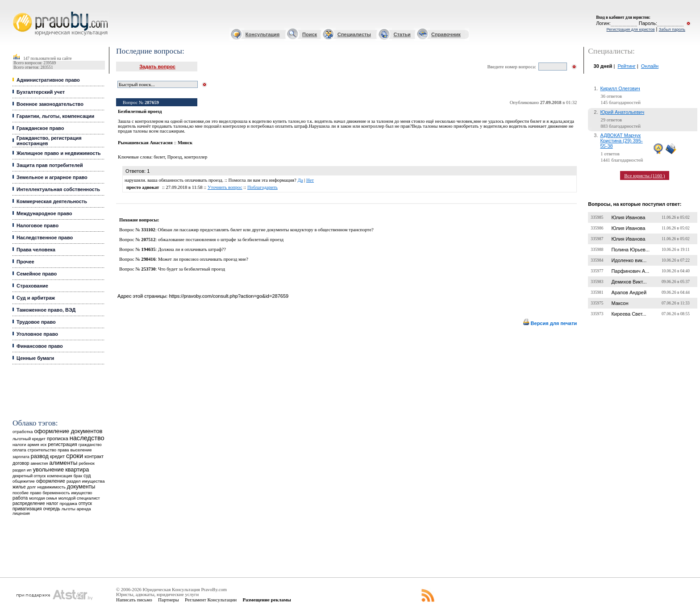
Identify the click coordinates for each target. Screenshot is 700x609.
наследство (87, 438)
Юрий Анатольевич (623, 112)
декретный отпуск (29, 476)
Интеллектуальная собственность (58, 189)
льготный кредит (29, 439)
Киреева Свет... (629, 314)
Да (300, 180)
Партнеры (169, 600)
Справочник (446, 34)
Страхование (32, 286)
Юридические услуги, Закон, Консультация (17, 12)
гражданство (90, 445)
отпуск (85, 503)
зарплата (21, 457)
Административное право (48, 80)
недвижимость (51, 487)
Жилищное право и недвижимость (59, 153)
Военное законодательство (50, 104)
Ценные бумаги (35, 358)
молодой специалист (79, 498)
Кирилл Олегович (620, 88)
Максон (620, 303)
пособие (21, 493)
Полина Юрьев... (630, 250)
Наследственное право (45, 238)
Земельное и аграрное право (52, 177)
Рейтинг (626, 66)
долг (32, 487)
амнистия (40, 463)
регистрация (62, 444)
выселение (81, 450)
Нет (310, 180)
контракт (94, 456)
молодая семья (43, 498)
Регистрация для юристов (630, 29)
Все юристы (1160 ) (644, 175)
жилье (19, 487)
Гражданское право (40, 128)
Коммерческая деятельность (52, 201)
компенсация (60, 476)
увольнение (48, 469)
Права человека (36, 250)
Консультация (262, 34)
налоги (19, 444)
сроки (75, 456)
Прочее (25, 262)
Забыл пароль (672, 29)
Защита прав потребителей (50, 165)
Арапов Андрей (629, 292)
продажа (68, 503)
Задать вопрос (157, 67)
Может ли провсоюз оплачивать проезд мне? (203, 259)
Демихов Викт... (629, 282)
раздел (19, 470)
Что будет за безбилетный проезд (192, 269)
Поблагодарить (262, 187)
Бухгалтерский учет (41, 92)
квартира (77, 469)
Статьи (402, 34)
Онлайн (650, 66)
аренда (84, 509)
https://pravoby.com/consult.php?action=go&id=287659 (229, 296)
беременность (56, 493)
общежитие (24, 481)
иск (44, 445)
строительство (42, 450)
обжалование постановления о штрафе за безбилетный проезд (221, 240)
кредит (57, 456)
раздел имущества (85, 481)
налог (52, 503)
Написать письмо (134, 600)
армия (33, 445)
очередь (52, 509)
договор (21, 463)
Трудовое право (36, 322)
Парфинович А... (630, 271)
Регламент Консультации (211, 600)
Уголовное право (37, 334)
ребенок (87, 463)
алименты (63, 463)
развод (40, 456)
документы (81, 487)
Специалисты (354, 34)
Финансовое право (40, 346)
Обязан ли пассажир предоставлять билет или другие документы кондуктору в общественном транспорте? (265, 230)
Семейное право (37, 274)
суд (87, 476)
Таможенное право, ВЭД (46, 310)
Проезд (175, 157)
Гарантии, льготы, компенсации (55, 116)
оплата (19, 450)
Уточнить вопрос (225, 187)
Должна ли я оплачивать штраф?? (192, 249)
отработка (23, 432)
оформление (51, 481)
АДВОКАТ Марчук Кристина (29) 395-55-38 (622, 141)
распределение (29, 503)
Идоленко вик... (629, 260)
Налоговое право (37, 225)
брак (78, 476)
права (63, 450)
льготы (69, 509)
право (35, 493)
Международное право (44, 213)
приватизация (27, 509)
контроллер (196, 157)
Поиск (310, 34)
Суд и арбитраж (36, 298)
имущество (82, 493)
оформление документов (69, 431)
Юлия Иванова (628, 217)
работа (20, 498)
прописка (58, 438)
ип (29, 470)
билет (159, 157)
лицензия (21, 513)
